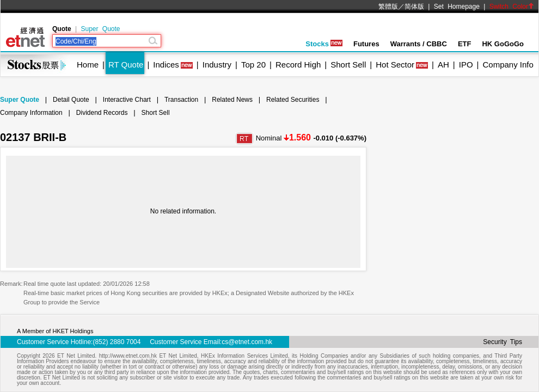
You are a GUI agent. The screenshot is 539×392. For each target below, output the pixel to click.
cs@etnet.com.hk (247, 342)
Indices (166, 65)
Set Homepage (457, 7)
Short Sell (348, 65)
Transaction (181, 100)
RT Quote (126, 65)
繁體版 (388, 7)
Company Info (508, 65)
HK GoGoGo (503, 44)
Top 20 (253, 65)
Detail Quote (71, 100)
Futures (366, 44)
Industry (217, 65)
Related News (232, 100)
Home (88, 65)
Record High (298, 65)
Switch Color (512, 7)
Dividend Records (102, 113)
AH (443, 65)
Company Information (31, 113)
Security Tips (503, 342)
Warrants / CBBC (419, 44)
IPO (466, 65)
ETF (465, 44)
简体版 (414, 7)
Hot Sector (395, 65)
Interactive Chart (127, 100)
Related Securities (293, 100)
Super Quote (100, 29)
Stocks (324, 44)
